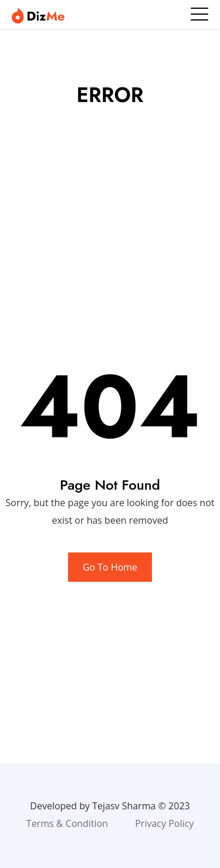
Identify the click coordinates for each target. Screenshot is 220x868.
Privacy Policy (164, 823)
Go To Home (110, 567)
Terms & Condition (67, 823)
